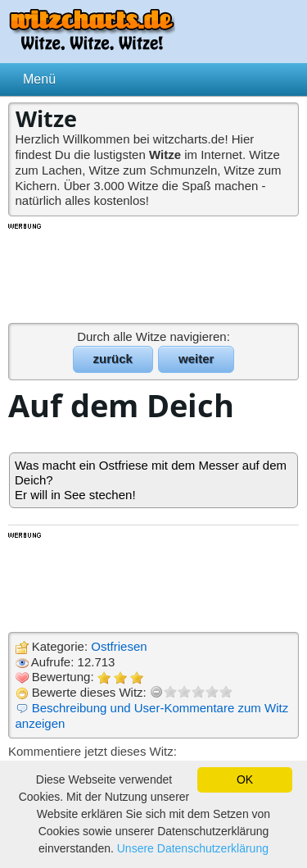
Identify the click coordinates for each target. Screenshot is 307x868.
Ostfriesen (119, 646)
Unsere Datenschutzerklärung (193, 848)
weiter (196, 359)
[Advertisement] (154, 272)
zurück (113, 359)
